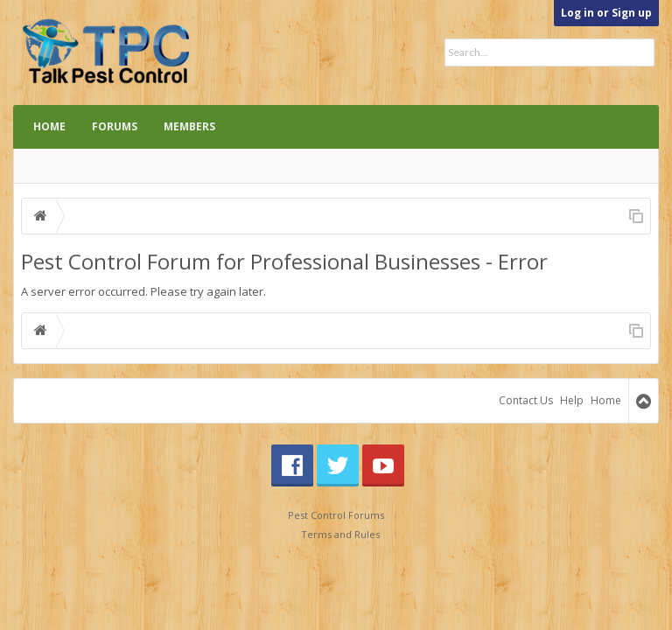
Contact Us (526, 400)
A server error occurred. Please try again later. (143, 291)
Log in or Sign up (606, 13)
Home (49, 126)
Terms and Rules (340, 534)
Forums (115, 126)
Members (189, 126)
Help (572, 400)
